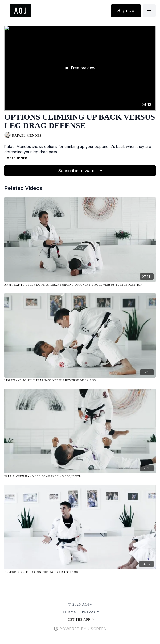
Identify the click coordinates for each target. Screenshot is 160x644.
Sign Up (126, 10)
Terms (69, 612)
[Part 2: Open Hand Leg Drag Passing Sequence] (80, 476)
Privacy (91, 612)
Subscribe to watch (81, 171)
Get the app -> (81, 620)
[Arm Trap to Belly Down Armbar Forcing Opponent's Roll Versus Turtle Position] (80, 285)
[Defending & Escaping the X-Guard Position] (80, 572)
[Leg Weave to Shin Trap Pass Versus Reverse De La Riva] (80, 380)
